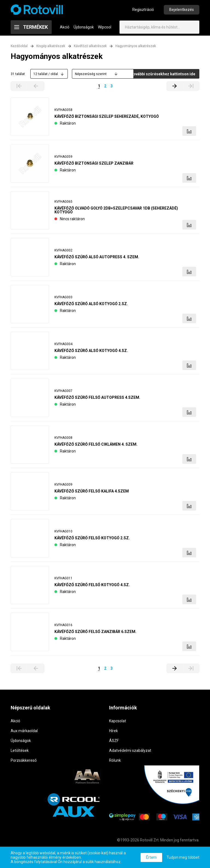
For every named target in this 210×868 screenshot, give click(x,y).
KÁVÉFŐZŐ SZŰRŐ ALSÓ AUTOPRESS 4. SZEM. (97, 258)
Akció (65, 28)
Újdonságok (84, 28)
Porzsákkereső (24, 762)
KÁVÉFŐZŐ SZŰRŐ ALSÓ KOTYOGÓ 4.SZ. (91, 352)
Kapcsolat (118, 722)
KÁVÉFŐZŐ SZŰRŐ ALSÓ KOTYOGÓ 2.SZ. (91, 305)
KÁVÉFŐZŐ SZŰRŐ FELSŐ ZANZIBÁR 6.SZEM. (95, 633)
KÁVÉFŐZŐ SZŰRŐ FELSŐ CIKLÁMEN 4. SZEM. (96, 446)
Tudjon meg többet (183, 857)
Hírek (113, 732)
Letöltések (20, 752)
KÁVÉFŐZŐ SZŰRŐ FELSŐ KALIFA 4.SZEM (92, 492)
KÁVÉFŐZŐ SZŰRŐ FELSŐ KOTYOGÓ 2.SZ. (92, 539)
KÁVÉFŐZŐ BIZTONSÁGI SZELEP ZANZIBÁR (94, 165)
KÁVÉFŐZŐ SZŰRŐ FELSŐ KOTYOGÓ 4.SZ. (92, 586)
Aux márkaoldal (24, 732)
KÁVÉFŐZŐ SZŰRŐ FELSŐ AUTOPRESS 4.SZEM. (97, 399)
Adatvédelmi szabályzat (130, 752)
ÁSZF (114, 742)
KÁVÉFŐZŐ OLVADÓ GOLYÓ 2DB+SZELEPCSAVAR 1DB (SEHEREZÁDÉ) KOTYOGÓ (116, 211)
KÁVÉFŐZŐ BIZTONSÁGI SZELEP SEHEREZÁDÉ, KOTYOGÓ (107, 118)
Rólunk (115, 762)
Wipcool (105, 28)
